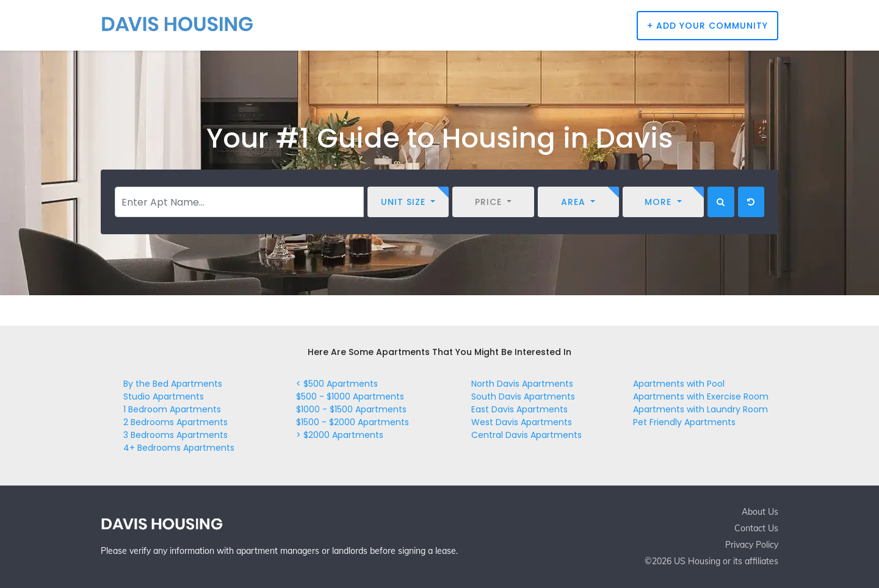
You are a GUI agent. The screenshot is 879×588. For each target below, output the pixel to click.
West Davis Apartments (522, 422)
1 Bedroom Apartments (172, 409)
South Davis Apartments (523, 396)
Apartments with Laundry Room (700, 409)
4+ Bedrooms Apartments (179, 448)
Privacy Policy (752, 545)
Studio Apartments (164, 396)
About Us (760, 512)
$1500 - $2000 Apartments (353, 422)
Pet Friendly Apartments (684, 422)
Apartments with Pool (679, 384)
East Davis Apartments (519, 409)
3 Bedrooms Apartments (175, 435)
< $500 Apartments (337, 384)
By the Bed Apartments (173, 384)
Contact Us (756, 528)
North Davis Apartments (522, 384)
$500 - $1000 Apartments (350, 396)
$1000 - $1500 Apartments (351, 409)
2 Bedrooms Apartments (175, 422)
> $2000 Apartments (340, 435)
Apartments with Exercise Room (701, 396)
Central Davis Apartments (526, 435)
